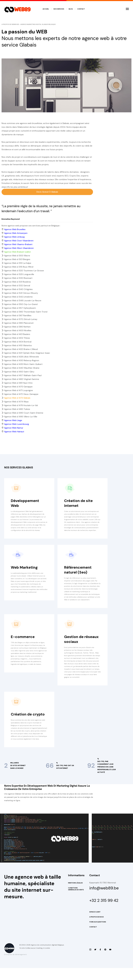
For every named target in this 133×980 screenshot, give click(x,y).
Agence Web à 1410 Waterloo (18, 346)
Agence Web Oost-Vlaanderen (19, 241)
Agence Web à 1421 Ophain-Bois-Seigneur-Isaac (27, 353)
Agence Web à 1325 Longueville (19, 274)
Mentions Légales (75, 894)
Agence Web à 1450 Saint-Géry (19, 372)
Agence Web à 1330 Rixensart (18, 278)
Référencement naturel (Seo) (79, 573)
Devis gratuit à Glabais (47, 192)
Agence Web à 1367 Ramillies (18, 316)
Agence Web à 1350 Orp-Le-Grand (21, 304)
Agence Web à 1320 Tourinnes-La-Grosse (24, 271)
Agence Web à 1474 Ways (16, 402)
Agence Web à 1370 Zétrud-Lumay (21, 319)
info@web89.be (105, 899)
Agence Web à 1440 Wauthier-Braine (22, 368)
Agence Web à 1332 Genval (17, 286)
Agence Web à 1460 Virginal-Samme (22, 379)
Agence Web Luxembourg (17, 424)
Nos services (59, 9)
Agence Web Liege (13, 421)
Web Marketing (25, 570)
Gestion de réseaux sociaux (80, 645)
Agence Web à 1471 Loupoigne (18, 391)
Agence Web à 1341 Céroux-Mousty (21, 293)
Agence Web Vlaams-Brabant (18, 245)
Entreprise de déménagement (15, 966)
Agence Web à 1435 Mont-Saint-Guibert (23, 364)
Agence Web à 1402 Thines (17, 338)
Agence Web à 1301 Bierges (17, 260)
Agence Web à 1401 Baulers (17, 334)
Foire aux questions (98, 934)
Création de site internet (80, 503)
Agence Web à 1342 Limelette (18, 297)
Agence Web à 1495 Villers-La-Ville (21, 417)
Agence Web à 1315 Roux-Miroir (19, 267)
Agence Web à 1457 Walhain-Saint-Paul (23, 376)
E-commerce (23, 642)
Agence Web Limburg (14, 237)
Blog (71, 9)
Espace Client (95, 924)
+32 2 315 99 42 (105, 912)
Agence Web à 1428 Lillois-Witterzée (22, 357)
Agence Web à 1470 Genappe (18, 387)
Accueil (46, 9)
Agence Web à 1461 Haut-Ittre (18, 383)
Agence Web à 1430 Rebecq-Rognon (22, 361)
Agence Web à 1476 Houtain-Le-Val (21, 406)
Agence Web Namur (14, 428)
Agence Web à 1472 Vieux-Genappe (21, 394)
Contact (81, 9)
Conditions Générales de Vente (76, 900)
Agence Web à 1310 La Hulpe (18, 263)
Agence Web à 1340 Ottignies (18, 289)
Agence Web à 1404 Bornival (18, 342)
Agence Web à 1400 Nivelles (18, 331)
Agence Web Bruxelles (15, 230)
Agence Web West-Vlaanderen (19, 248)
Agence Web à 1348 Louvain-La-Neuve (23, 301)
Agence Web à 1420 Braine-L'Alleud (21, 349)
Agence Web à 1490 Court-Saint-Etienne (24, 413)
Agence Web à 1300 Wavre (17, 256)
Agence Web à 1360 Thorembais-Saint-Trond (26, 312)
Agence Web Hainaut (14, 432)
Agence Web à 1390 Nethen (17, 327)
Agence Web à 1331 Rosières (18, 282)
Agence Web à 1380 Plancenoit (19, 323)
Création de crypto (29, 723)
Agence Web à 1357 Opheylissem (20, 308)
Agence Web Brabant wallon (18, 252)
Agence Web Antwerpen (16, 233)
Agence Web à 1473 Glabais (17, 398)
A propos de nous (97, 929)
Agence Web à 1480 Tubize (17, 409)
